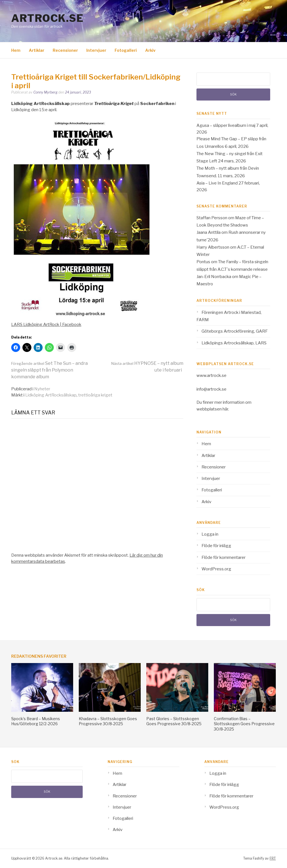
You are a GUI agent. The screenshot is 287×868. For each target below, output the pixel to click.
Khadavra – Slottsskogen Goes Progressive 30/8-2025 (108, 721)
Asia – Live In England (217, 183)
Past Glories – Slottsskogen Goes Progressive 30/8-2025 (174, 721)
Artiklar (37, 50)
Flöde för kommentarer (224, 557)
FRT (273, 858)
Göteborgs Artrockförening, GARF (235, 331)
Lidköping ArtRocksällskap (51, 395)
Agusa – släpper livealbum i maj (226, 125)
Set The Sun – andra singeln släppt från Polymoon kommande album (49, 370)
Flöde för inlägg (216, 546)
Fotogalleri (126, 50)
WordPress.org (216, 569)
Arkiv (150, 50)
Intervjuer (96, 50)
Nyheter (42, 389)
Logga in (210, 534)
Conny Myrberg (45, 92)
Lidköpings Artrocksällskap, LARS (234, 343)
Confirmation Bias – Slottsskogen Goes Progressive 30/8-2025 (244, 724)
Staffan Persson (212, 218)
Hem (16, 50)
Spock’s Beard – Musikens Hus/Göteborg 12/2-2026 (36, 721)
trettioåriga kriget (95, 395)
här (225, 409)
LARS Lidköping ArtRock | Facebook (46, 325)
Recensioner (65, 50)
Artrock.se (47, 18)
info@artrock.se (211, 389)
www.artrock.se (211, 375)
